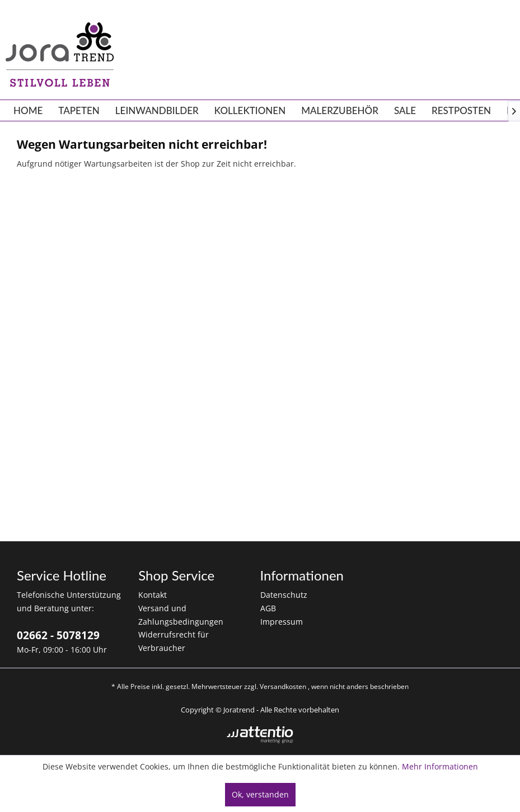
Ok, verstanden (260, 794)
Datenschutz (284, 595)
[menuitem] (28, 110)
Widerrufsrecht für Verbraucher (174, 641)
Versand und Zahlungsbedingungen (181, 615)
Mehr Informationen (440, 766)
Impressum (282, 622)
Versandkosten (283, 686)
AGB (268, 608)
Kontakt (153, 595)
